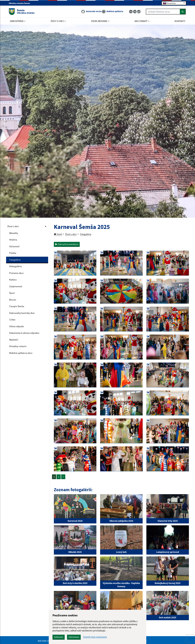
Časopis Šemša (17, 306)
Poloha (13, 253)
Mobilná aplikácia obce (21, 353)
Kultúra (13, 280)
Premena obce (16, 273)
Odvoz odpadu (17, 326)
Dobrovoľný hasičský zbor (22, 313)
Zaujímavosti (16, 286)
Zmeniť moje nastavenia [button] (95, 637)
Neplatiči (14, 340)
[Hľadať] (183, 12)
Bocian (13, 300)
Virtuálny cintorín (18, 346)
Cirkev (12, 320)
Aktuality (14, 233)
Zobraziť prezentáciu (67, 244)
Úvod (58, 234)
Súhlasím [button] (59, 637)
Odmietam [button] (74, 637)
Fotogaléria (15, 260)
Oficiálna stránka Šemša (20, 3)
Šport (12, 293)
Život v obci (13, 226)
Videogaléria (15, 266)
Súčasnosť (14, 246)
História (13, 240)
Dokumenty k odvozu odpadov (24, 333)
